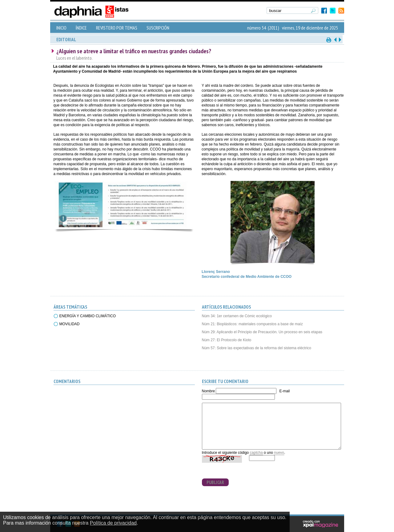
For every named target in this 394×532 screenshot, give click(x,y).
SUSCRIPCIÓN (158, 28)
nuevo (279, 453)
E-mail (284, 391)
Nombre (209, 391)
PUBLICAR (215, 482)
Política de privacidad (113, 523)
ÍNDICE (81, 28)
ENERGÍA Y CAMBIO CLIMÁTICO (88, 316)
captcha (256, 453)
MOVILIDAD (70, 324)
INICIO (61, 28)
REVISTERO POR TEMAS (117, 28)
